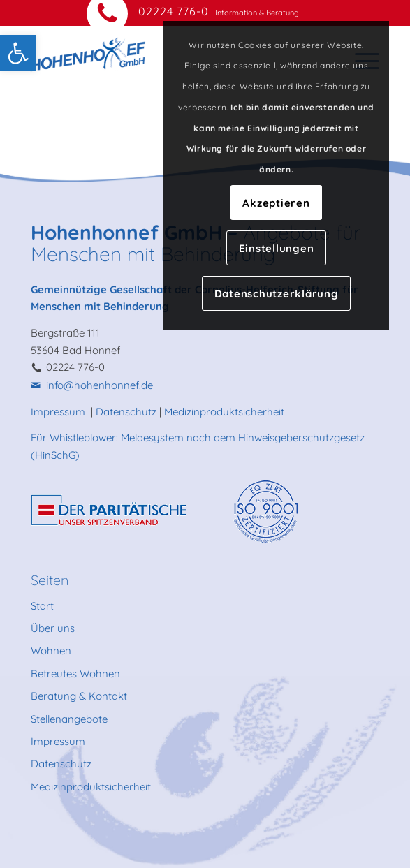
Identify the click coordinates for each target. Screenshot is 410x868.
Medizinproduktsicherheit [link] (224, 412)
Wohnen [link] (51, 650)
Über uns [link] (53, 628)
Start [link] (42, 606)
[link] (18, 53)
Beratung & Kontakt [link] (79, 696)
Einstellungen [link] (277, 248)
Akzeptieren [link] (276, 203)
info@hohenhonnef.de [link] (100, 385)
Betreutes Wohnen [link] (75, 674)
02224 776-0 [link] (174, 11)
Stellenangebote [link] (69, 719)
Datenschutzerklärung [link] (277, 294)
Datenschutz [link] (126, 412)
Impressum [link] (59, 412)
